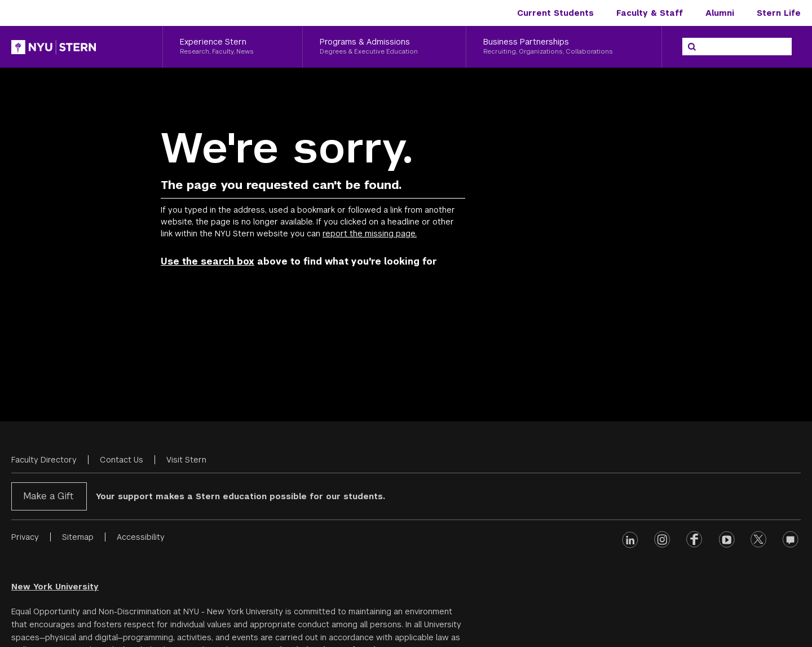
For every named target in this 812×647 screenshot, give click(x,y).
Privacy (25, 537)
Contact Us (122, 460)
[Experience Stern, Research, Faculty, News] (233, 47)
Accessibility (141, 537)
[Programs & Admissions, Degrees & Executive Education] (385, 47)
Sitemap (78, 537)
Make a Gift (48, 496)
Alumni (720, 13)
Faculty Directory (44, 460)
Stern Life (779, 13)
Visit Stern (186, 460)
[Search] (692, 47)
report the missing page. (370, 234)
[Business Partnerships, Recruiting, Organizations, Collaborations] (564, 47)
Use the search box (208, 261)
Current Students (555, 13)
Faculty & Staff (650, 13)
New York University (55, 587)
